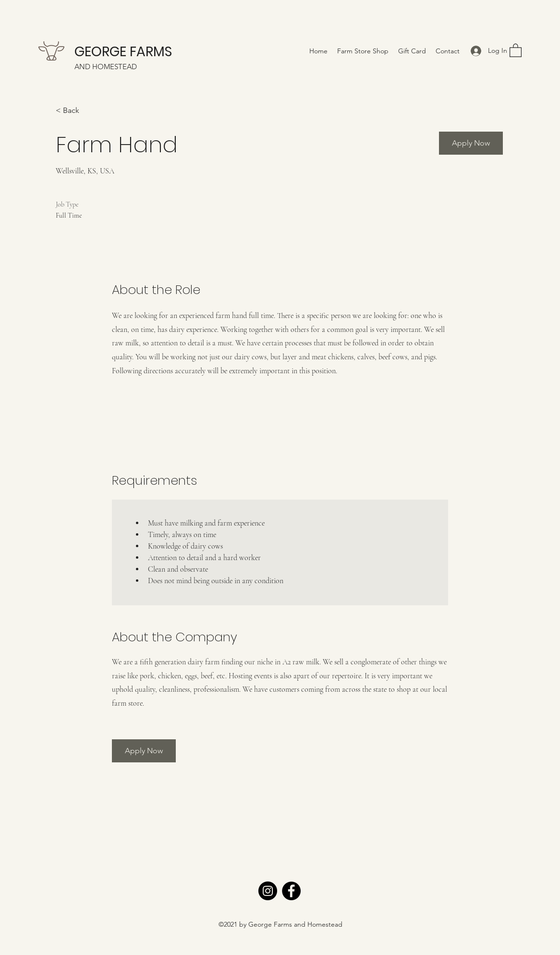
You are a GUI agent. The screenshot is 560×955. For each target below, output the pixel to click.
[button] (516, 50)
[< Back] (90, 111)
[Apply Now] (471, 143)
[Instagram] (268, 891)
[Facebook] (291, 891)
